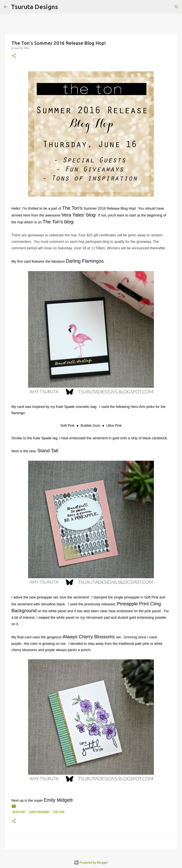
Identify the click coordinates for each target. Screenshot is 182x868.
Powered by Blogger (91, 863)
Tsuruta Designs (34, 7)
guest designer (39, 812)
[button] (14, 56)
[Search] (63, 7)
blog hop (19, 812)
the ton (59, 812)
